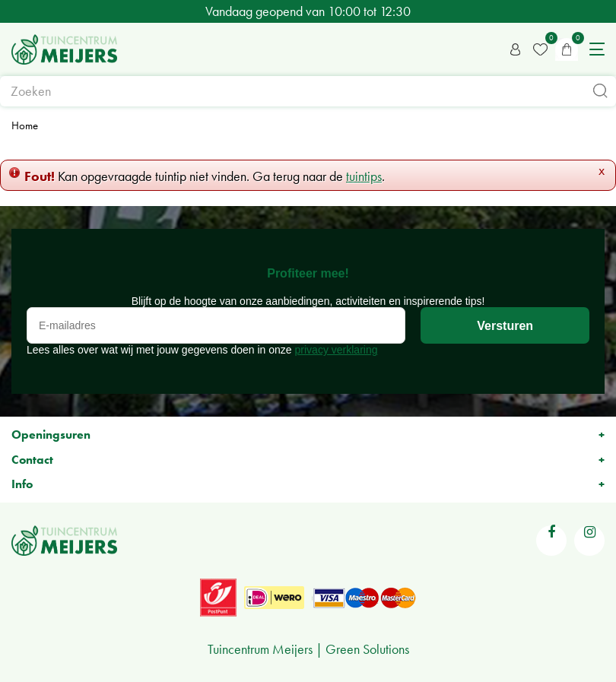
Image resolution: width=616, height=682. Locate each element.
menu (597, 49)
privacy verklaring (337, 350)
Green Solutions (367, 649)
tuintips (364, 176)
